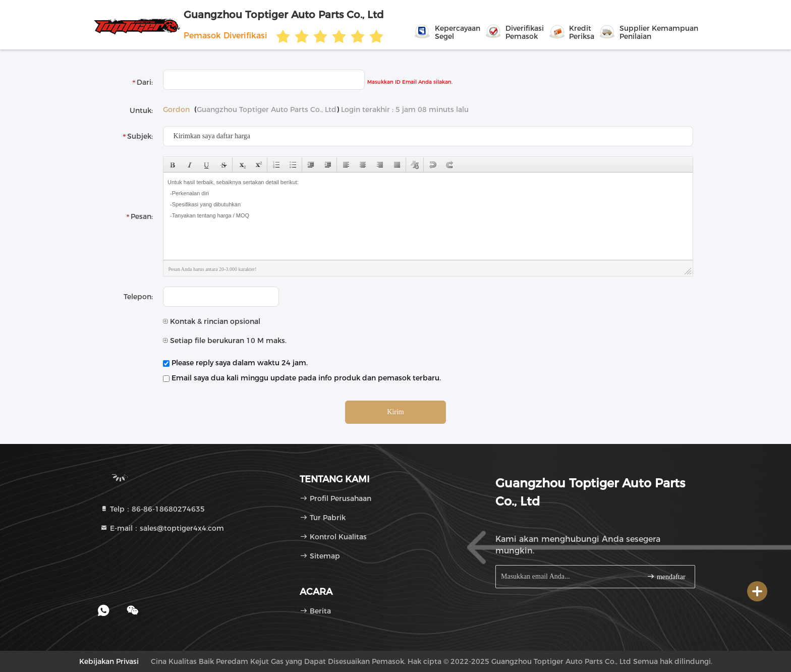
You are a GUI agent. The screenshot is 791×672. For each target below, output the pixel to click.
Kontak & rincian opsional (212, 321)
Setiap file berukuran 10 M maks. (225, 341)
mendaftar (666, 576)
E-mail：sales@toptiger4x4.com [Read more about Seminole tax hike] (162, 528)
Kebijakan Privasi (109, 661)
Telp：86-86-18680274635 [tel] (152, 509)
